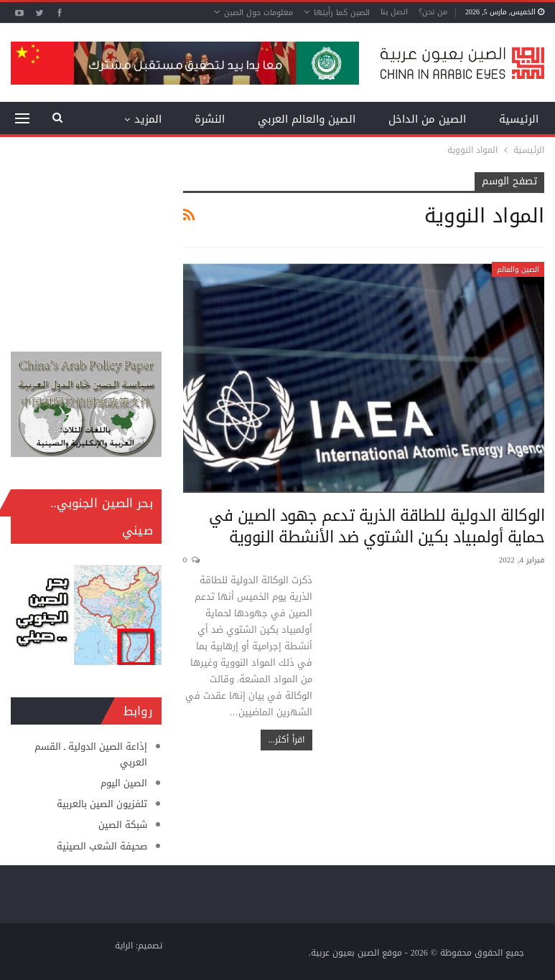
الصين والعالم (518, 269)
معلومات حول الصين (258, 13)
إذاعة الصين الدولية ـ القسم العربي (91, 754)
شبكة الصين (123, 825)
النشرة (210, 119)
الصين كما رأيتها (342, 13)
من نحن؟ (433, 12)
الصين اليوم (124, 783)
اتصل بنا (394, 12)
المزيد (148, 119)
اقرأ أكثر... (286, 740)
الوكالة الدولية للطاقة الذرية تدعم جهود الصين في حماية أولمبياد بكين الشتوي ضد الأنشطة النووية (377, 527)
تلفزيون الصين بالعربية (102, 804)
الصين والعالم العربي (307, 119)
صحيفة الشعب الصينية (102, 846)
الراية (124, 946)
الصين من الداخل (427, 119)
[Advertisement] (86, 244)
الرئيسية (519, 119)
